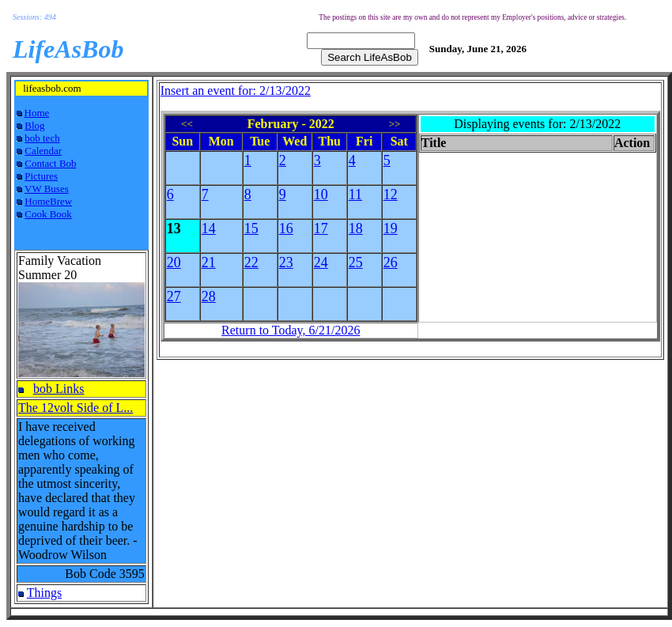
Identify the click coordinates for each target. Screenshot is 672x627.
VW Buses (47, 189)
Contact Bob (50, 163)
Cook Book (48, 214)
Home (37, 113)
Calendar (43, 151)
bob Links (59, 389)
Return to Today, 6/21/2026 (291, 330)
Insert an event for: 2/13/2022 (236, 91)
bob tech (42, 138)
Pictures (41, 176)
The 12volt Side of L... (76, 408)
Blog (34, 125)
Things (44, 593)
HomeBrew (48, 201)
